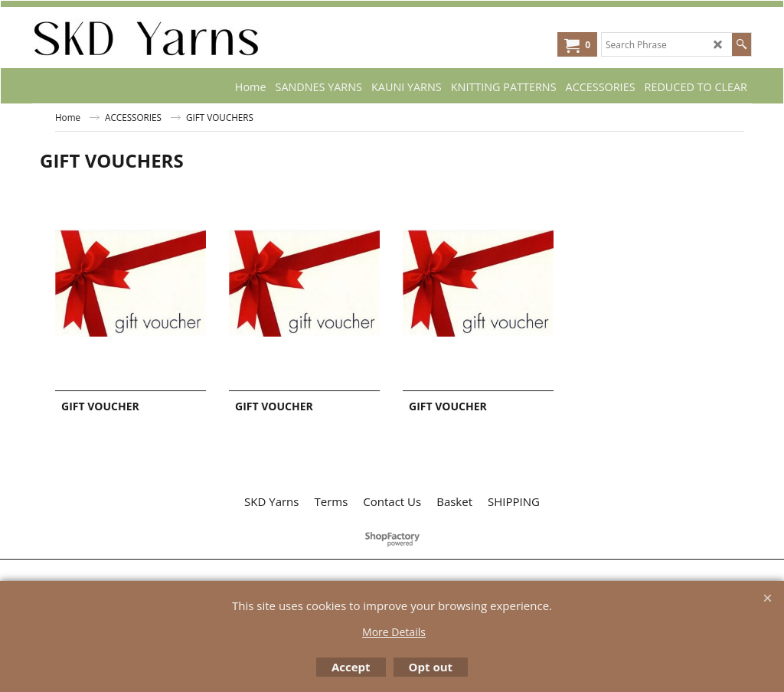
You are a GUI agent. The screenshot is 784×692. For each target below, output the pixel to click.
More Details (394, 632)
